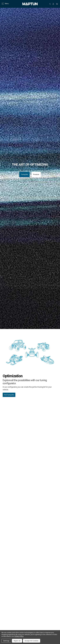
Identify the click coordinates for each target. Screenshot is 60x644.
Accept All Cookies (32, 641)
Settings (6, 641)
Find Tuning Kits (9, 395)
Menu (4, 4)
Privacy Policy (19, 636)
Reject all (17, 641)
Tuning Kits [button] (24, 174)
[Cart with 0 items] (57, 4)
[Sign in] (53, 4)
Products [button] (36, 174)
